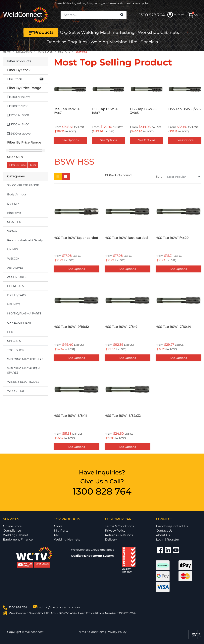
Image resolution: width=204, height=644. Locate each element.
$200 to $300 (18, 115)
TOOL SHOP (16, 350)
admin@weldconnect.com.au (59, 607)
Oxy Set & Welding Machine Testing (97, 32)
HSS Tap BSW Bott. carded (126, 238)
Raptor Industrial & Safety (25, 240)
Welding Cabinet (16, 535)
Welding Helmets (67, 539)
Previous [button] (56, 109)
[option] (70, 109)
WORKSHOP (16, 391)
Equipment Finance (18, 539)
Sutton (12, 231)
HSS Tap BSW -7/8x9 (121, 327)
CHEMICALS (16, 286)
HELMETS (14, 304)
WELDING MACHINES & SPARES (24, 370)
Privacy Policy (115, 530)
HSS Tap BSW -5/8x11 (70, 416)
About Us (163, 535)
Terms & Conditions (119, 526)
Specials (149, 42)
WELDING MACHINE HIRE (25, 359)
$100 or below (18, 97)
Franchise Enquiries (67, 42)
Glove (58, 526)
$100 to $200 (18, 106)
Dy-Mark (13, 204)
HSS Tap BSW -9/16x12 (71, 327)
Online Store (12, 526)
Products (41, 32)
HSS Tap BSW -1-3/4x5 (143, 111)
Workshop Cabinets (158, 32)
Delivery (111, 539)
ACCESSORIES (17, 277)
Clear (33, 165)
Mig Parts (61, 530)
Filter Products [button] (19, 61)
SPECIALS (14, 341)
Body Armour (17, 194)
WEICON (13, 259)
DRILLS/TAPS (16, 295)
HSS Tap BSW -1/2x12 (185, 109)
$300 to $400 (18, 124)
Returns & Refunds (119, 535)
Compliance (12, 530)
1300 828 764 (152, 15)
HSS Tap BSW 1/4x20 (172, 238)
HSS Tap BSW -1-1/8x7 (105, 111)
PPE (10, 332)
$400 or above (19, 134)
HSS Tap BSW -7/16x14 (173, 327)
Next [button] (199, 109)
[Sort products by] (182, 177)
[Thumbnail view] (58, 177)
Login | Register (168, 539)
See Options (70, 140)
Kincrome (14, 213)
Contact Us (164, 530)
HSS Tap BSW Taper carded (76, 238)
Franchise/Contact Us (172, 526)
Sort (159, 177)
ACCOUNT (176, 15)
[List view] (66, 177)
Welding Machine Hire (114, 42)
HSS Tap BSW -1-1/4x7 (67, 111)
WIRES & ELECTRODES (23, 382)
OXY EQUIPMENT (19, 323)
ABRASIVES (15, 268)
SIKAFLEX (14, 222)
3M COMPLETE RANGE (23, 185)
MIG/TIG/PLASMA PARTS (24, 313)
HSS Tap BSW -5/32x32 (123, 416)
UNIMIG (13, 249)
